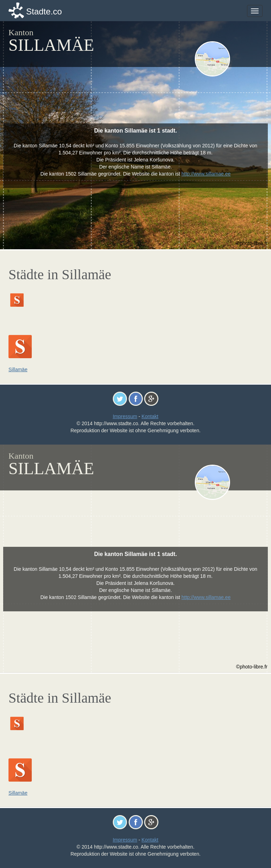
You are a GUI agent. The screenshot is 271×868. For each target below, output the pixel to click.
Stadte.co (44, 11)
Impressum (125, 416)
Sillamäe (18, 369)
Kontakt (150, 416)
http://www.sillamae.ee (206, 174)
